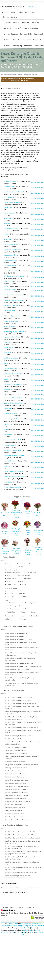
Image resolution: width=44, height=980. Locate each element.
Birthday (16, 22)
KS (24, 932)
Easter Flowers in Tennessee (14, 805)
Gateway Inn (7, 224)
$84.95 (5, 515)
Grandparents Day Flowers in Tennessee (18, 786)
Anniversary (8, 28)
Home (2, 75)
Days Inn (6, 234)
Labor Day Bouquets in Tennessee (16, 783)
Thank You (35, 22)
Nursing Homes (37, 924)
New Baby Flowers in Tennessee (15, 771)
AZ (30, 930)
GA (7, 932)
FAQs (30, 7)
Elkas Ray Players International (13, 403)
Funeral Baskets (31, 572)
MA (40, 932)
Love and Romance (11, 34)
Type (7, 601)
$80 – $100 (10, 597)
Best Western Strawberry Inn (12, 250)
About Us (20, 908)
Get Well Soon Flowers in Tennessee (16, 792)
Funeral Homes (30, 12)
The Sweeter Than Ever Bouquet (39, 550)
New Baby (25, 22)
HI (10, 932)
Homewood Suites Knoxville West (14, 456)
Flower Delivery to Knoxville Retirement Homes (19, 663)
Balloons (34, 612)
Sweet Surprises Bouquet (28, 550)
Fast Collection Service (11, 266)
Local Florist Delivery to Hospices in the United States (21, 873)
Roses (27, 609)
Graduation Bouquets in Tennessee (16, 789)
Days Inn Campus (9, 213)
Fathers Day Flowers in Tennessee (16, 799)
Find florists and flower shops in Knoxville (14, 892)
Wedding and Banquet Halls (25, 926)
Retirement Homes (26, 924)
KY (27, 932)
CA (36, 930)
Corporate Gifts (26, 34)
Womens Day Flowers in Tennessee (16, 747)
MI (43, 932)
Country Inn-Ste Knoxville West (13, 384)
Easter (6, 40)
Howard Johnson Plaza (11, 245)
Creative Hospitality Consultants (13, 419)
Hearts (24, 584)
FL (4, 932)
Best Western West (9, 311)
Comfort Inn (7, 342)
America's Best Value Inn (11, 255)
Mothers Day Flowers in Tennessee (16, 774)
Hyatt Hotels (7, 466)
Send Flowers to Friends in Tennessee (17, 795)
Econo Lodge (8, 218)
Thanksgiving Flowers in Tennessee (16, 750)
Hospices (4, 926)
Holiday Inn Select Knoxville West (14, 477)
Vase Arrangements (13, 609)
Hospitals (20, 12)
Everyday (7, 22)
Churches (14, 17)
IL (16, 932)
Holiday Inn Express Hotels (12, 203)
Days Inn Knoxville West (11, 321)
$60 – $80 (22, 594)
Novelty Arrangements (14, 606)
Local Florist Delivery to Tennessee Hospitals (19, 697)
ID (13, 932)
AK (27, 930)
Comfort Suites (8, 281)
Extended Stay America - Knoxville (14, 276)
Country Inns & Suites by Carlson (14, 398)
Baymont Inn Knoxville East (12, 337)
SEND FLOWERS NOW (38, 183)
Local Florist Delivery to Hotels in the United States (21, 835)
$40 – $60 (10, 594)
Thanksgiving (17, 46)
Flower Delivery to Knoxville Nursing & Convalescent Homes (23, 667)
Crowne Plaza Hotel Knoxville (12, 487)
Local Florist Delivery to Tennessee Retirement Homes (22, 728)
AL (24, 930)
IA (21, 932)
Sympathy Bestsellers (13, 572)
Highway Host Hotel (10, 445)
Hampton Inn (8, 208)
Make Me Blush (38, 513)
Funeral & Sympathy (31, 28)
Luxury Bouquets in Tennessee (15, 777)
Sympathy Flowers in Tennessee (15, 762)
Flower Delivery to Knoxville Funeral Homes (18, 639)
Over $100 (23, 597)
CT (43, 930)
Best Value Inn (8, 435)
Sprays (9, 575)
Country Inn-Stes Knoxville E (12, 440)
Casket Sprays (11, 584)
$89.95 (17, 517)
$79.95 (28, 516)
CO (39, 930)
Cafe (5, 395)
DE (2, 932)
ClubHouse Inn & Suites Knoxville (14, 300)
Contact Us (30, 908)
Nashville (27, 928)
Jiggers (6, 363)
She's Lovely (5, 531)
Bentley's (6, 429)
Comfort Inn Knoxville (10, 271)
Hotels (13, 12)
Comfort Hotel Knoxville (11, 229)
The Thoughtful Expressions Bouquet (17, 531)
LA (30, 932)
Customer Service (8, 908)
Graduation (27, 40)
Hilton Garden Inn (9, 197)
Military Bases (11, 926)
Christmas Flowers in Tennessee (15, 808)
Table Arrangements (24, 575)
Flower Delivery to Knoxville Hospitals (17, 633)
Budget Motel (8, 390)
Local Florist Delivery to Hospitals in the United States (22, 832)
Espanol (34, 7)
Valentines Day (10, 616)
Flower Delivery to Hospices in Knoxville (17, 670)
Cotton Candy (5, 513)
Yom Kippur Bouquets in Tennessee (16, 768)
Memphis (34, 928)
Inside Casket (27, 578)
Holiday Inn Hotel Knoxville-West (14, 472)
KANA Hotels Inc (8, 348)
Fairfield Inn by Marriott (11, 358)
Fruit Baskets (11, 612)
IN (18, 932)
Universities (5, 17)
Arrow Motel (7, 353)
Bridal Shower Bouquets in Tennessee (17, 817)
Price (7, 591)
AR (33, 930)
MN (23, 935)
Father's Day (38, 40)
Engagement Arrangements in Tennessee (18, 802)
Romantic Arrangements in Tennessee (17, 780)
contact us (7, 80)
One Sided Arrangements (29, 603)
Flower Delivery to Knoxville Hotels (16, 636)
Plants (23, 612)
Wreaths (10, 581)
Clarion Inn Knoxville (10, 290)
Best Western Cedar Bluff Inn (12, 305)
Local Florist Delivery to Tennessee (16, 739)
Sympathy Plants (12, 578)
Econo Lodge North (10, 327)
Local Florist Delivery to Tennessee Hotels (18, 700)
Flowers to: (5, 12)
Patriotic (7, 46)
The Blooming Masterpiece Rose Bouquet (17, 513)
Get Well (18, 28)
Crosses (21, 581)
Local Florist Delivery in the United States (18, 876)
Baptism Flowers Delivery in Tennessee (17, 820)
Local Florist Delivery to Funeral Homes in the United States (23, 838)
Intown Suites (8, 482)
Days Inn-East (8, 408)
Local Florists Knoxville (9, 883)
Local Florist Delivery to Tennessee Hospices (19, 736)
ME (33, 932)
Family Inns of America (11, 181)
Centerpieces (11, 603)
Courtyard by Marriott (10, 369)
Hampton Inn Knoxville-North (13, 295)
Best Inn (6, 287)
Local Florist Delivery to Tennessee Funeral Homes (21, 703)
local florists (14, 924)
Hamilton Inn (8, 424)
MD (36, 932)
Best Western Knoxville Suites (12, 451)
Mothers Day (16, 40)
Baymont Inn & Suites (10, 414)
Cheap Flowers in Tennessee (14, 811)
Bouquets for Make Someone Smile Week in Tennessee (22, 765)
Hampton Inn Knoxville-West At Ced (14, 192)
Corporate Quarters (10, 260)
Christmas (28, 46)
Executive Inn (8, 379)
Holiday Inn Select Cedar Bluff (13, 374)
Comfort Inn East (9, 187)
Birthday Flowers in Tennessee (15, 814)
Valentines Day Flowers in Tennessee (16, 753)
